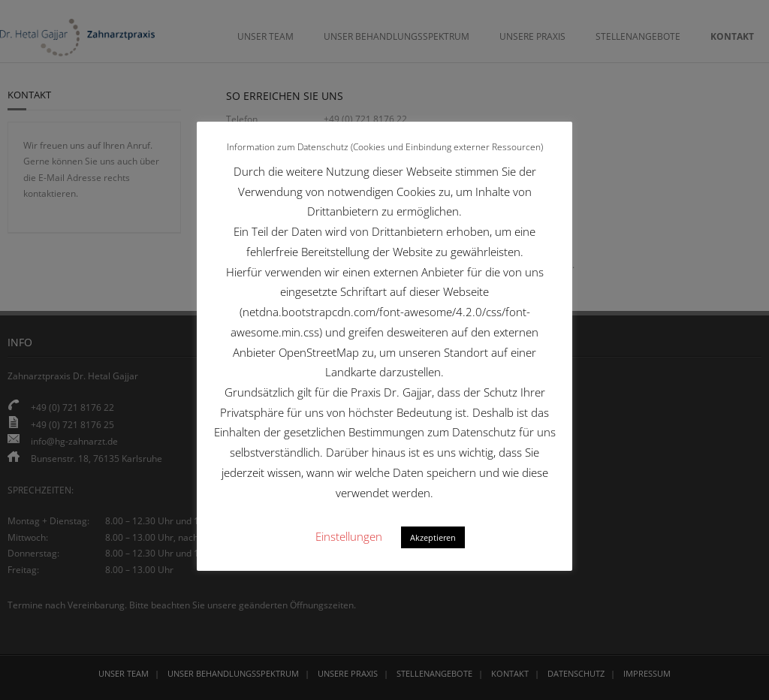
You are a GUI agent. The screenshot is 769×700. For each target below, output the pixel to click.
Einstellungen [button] (349, 536)
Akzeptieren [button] (433, 537)
